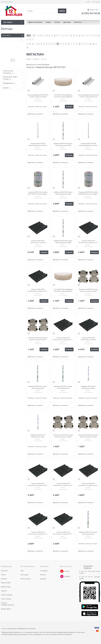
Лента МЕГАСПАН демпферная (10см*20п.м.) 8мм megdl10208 (63, 96)
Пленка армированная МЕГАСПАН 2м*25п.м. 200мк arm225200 (38, 96)
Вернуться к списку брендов (38, 64)
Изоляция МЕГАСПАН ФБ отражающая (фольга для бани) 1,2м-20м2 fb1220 (88, 145)
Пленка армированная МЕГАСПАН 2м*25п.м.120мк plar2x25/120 (88, 96)
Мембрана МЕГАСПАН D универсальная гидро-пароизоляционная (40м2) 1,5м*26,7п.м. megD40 (88, 389)
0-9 (34, 35)
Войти (89, 2)
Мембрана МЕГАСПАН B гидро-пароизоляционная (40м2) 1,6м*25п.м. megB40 (63, 145)
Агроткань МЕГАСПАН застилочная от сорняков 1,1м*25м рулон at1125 (38, 243)
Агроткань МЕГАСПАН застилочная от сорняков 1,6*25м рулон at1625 (38, 485)
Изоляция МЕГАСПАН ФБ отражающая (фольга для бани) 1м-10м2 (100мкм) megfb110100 (38, 145)
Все (29, 35)
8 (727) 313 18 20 (85, 571)
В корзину (69, 107)
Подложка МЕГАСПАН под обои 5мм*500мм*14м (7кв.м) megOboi (38, 193)
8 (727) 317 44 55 (86, 577)
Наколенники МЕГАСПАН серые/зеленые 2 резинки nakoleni (88, 290)
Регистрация (96, 2)
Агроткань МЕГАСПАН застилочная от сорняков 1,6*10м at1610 (38, 291)
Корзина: (94, 10)
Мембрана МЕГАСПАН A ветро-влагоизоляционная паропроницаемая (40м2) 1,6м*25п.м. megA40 (38, 389)
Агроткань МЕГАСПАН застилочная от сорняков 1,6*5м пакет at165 (88, 243)
